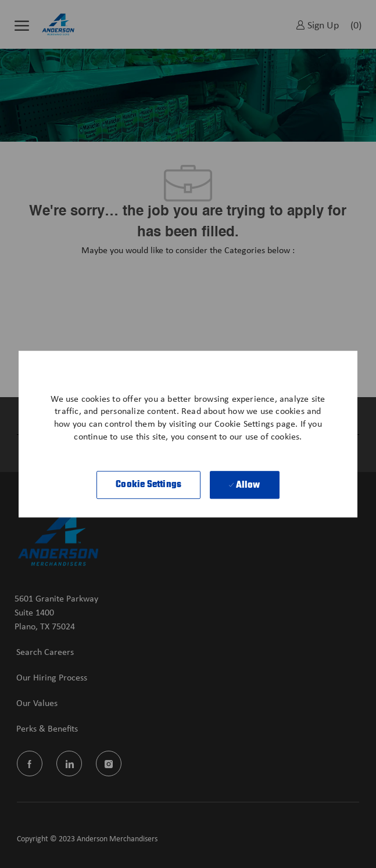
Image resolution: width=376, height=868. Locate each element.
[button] (148, 485)
